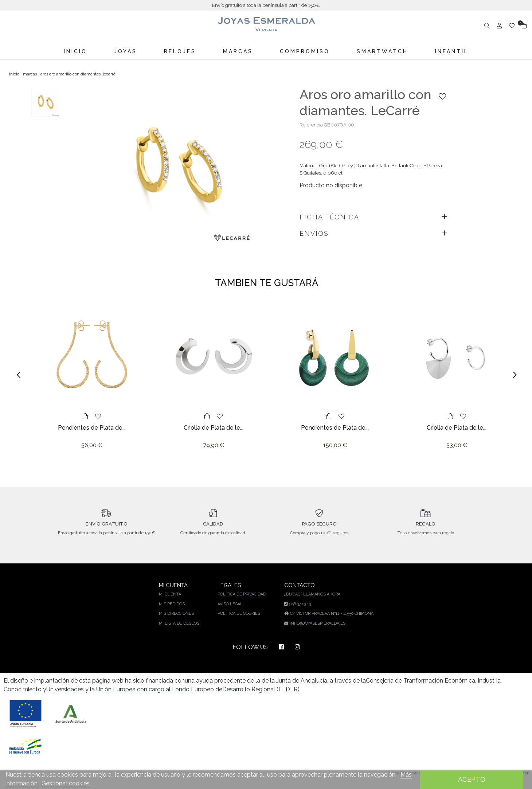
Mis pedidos (174, 611)
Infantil (451, 51)
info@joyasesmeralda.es (318, 630)
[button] (21, 375)
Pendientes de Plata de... (92, 428)
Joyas (126, 51)
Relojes (180, 51)
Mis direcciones (179, 620)
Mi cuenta (173, 601)
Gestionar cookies (65, 783)
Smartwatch (382, 51)
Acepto (472, 779)
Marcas (238, 51)
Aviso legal (232, 611)
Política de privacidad (243, 601)
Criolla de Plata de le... (213, 428)
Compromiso (305, 51)
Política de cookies (240, 620)
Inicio (76, 51)
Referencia (311, 125)
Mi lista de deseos (181, 630)
